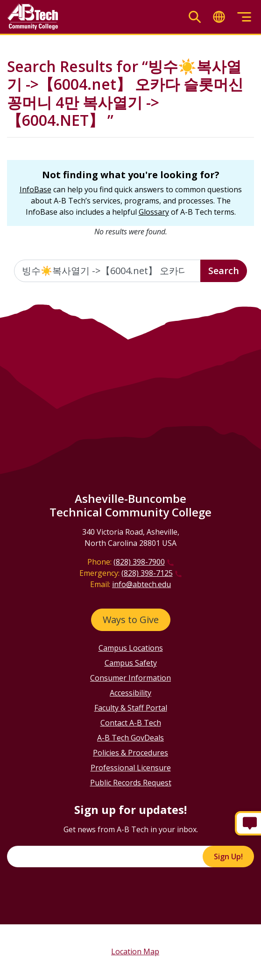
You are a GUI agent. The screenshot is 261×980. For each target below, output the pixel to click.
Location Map (135, 951)
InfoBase (35, 189)
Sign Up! (228, 857)
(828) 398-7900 (139, 562)
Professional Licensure (131, 768)
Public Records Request (131, 783)
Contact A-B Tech (131, 723)
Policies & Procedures (130, 753)
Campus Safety (131, 663)
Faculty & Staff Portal (131, 708)
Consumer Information (130, 678)
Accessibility (130, 693)
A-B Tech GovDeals (130, 738)
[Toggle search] (195, 17)
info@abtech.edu (141, 584)
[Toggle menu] (244, 17)
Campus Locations (131, 648)
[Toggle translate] (219, 17)
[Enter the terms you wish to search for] (107, 271)
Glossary (154, 212)
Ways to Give (131, 620)
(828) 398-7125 (147, 573)
